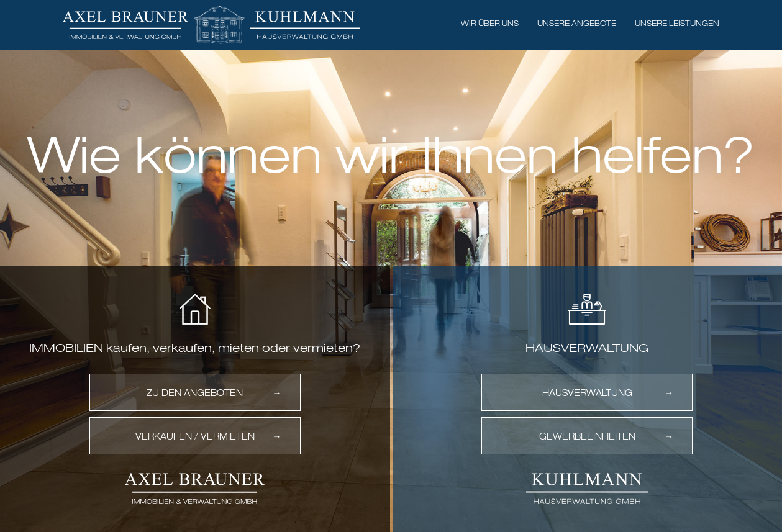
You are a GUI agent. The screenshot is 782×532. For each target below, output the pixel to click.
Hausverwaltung (587, 394)
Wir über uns (490, 24)
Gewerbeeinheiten (587, 437)
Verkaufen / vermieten (195, 437)
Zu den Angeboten (195, 394)
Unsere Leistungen (677, 24)
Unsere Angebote (577, 24)
